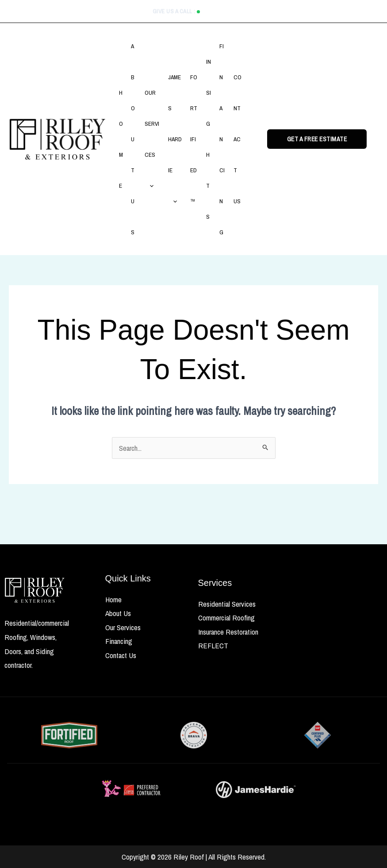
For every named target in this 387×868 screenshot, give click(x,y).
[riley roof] (35, 590)
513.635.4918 (218, 12)
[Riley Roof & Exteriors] (57, 138)
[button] (151, 186)
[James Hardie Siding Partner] (256, 789)
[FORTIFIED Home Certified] (69, 735)
